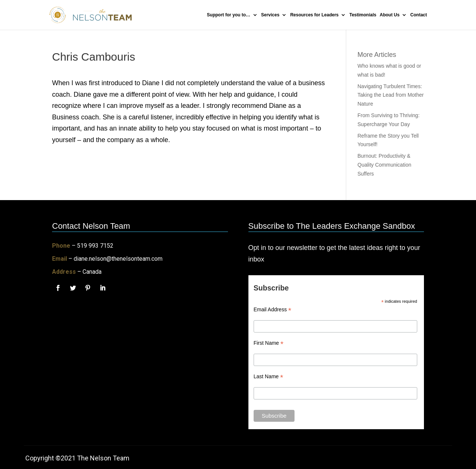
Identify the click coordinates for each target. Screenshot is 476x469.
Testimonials (363, 15)
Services (270, 15)
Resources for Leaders (314, 15)
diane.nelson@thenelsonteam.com (118, 259)
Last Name (268, 377)
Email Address (273, 310)
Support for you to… (229, 15)
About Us (390, 15)
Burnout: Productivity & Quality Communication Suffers (384, 165)
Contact (419, 15)
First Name (269, 343)
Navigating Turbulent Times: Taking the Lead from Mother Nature (390, 95)
